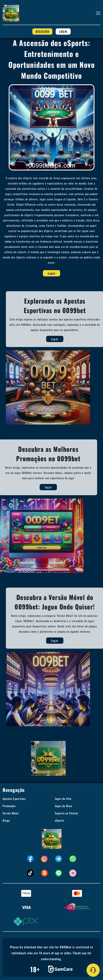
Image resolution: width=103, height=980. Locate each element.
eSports (60, 820)
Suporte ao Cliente (67, 813)
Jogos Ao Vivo (63, 799)
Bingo (6, 820)
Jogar (65, 339)
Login (63, 32)
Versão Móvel (11, 813)
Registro (42, 32)
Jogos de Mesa (64, 806)
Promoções (9, 806)
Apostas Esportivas (14, 799)
